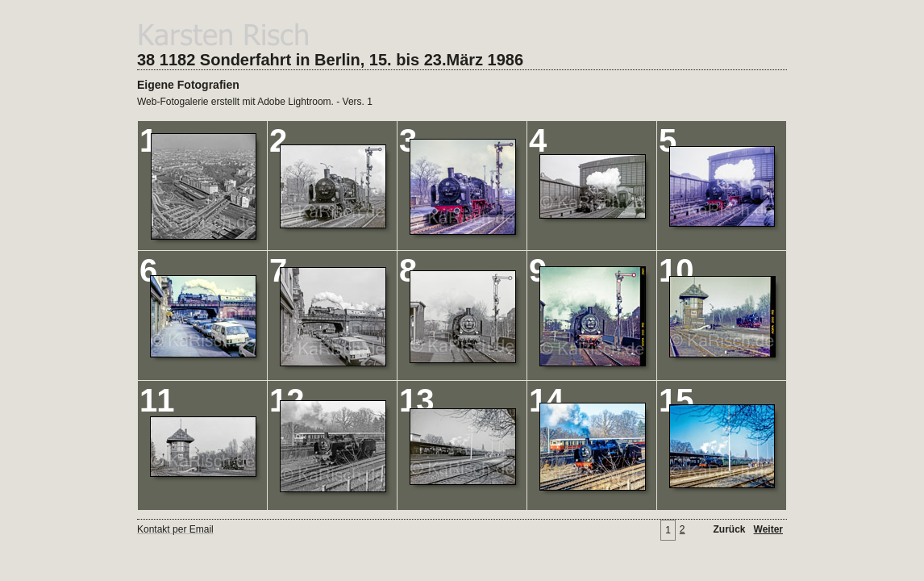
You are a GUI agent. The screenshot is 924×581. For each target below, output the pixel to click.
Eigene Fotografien (188, 85)
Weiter (768, 529)
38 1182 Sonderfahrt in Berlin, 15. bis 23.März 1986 (330, 60)
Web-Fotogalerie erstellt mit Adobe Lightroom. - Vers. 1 (255, 102)
